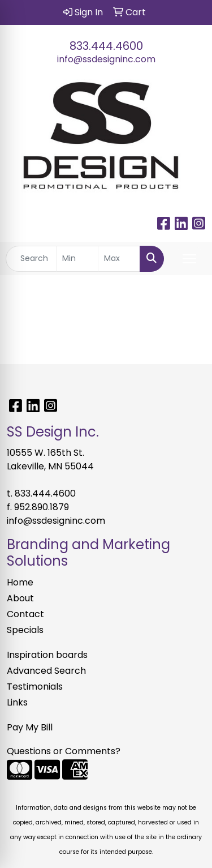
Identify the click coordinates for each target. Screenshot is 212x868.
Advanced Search (46, 671)
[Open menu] (189, 259)
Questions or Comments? (64, 751)
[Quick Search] (31, 259)
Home (20, 582)
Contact (25, 614)
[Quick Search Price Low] (77, 259)
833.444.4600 (106, 46)
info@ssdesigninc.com (106, 59)
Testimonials (35, 687)
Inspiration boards (47, 655)
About (20, 598)
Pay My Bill (30, 727)
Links (17, 702)
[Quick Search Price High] (119, 259)
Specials (25, 630)
